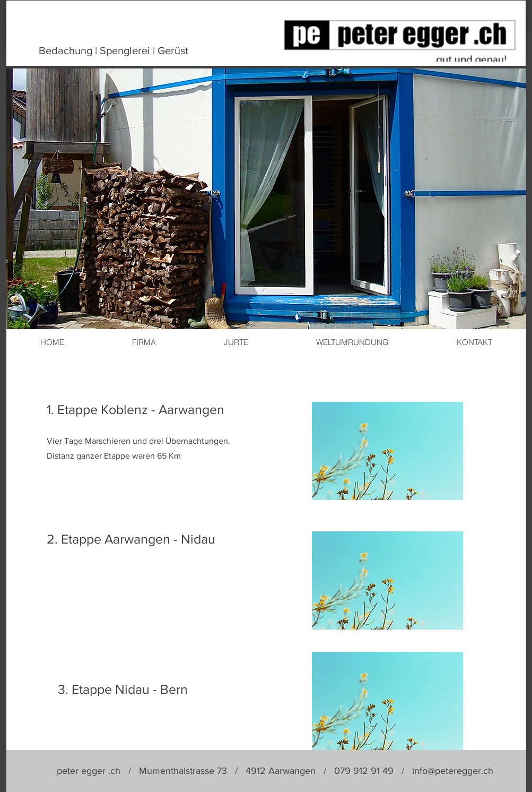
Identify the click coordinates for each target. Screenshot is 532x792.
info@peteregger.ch (453, 771)
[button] (387, 451)
